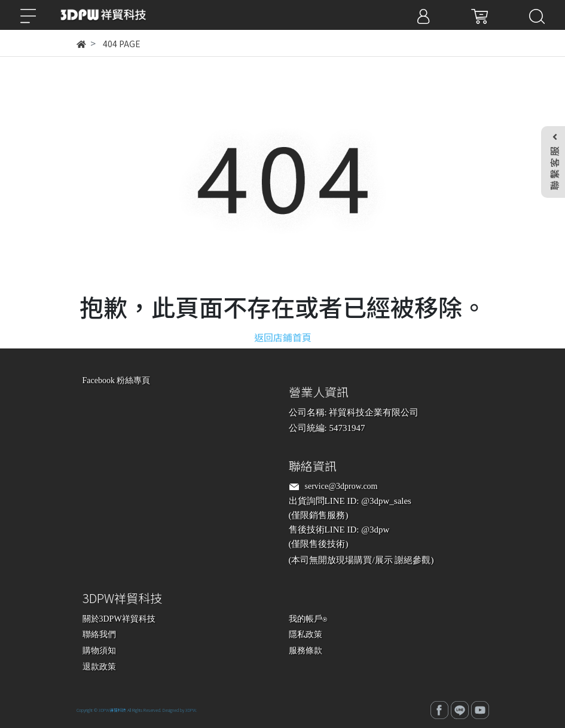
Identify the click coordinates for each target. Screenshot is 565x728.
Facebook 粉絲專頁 (117, 380)
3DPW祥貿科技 (112, 710)
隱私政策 (306, 634)
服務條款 (306, 651)
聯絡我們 (99, 634)
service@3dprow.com (341, 486)
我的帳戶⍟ (308, 619)
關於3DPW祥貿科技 (119, 619)
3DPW (191, 710)
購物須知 (99, 651)
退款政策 (99, 667)
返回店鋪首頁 (283, 337)
